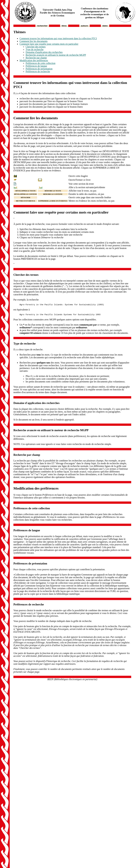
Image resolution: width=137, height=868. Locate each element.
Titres (64, 26)
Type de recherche (35, 49)
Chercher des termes (36, 47)
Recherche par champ (36, 58)
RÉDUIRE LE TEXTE (53, 191)
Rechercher (42, 26)
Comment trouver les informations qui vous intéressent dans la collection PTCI (58, 38)
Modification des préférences (34, 60)
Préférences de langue (36, 66)
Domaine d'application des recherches (44, 52)
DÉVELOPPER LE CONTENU (25, 194)
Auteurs (85, 26)
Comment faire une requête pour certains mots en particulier (49, 44)
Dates (105, 26)
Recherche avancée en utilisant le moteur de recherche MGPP (56, 55)
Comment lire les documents (34, 41)
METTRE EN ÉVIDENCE (26, 201)
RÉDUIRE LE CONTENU (53, 194)
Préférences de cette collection (41, 63)
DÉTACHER (25, 197)
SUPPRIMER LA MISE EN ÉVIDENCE (53, 201)
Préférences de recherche (38, 71)
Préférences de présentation (39, 69)
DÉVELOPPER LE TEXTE (25, 191)
